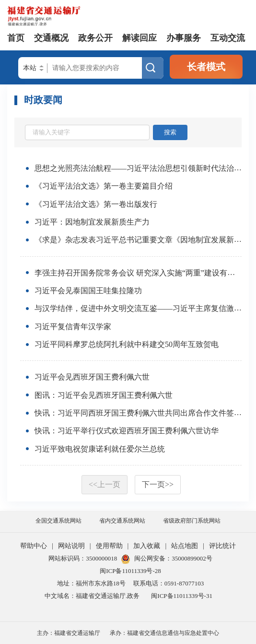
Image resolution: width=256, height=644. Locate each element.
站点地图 (185, 546)
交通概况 (51, 38)
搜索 (170, 132)
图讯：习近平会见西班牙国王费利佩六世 (104, 395)
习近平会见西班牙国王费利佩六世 (92, 377)
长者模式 (206, 67)
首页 (16, 38)
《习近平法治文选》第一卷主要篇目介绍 (104, 186)
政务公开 (95, 38)
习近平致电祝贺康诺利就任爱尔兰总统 (100, 449)
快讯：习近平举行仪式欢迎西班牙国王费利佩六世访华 (127, 431)
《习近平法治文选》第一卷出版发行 (96, 204)
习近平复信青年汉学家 (73, 327)
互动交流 (228, 38)
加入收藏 (147, 546)
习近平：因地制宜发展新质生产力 (92, 222)
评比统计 (222, 546)
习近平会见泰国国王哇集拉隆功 (88, 291)
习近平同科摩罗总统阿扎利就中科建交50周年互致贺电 (127, 344)
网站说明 (71, 546)
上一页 (105, 484)
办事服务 (184, 38)
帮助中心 (34, 546)
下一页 (158, 484)
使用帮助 (109, 546)
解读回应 (140, 38)
